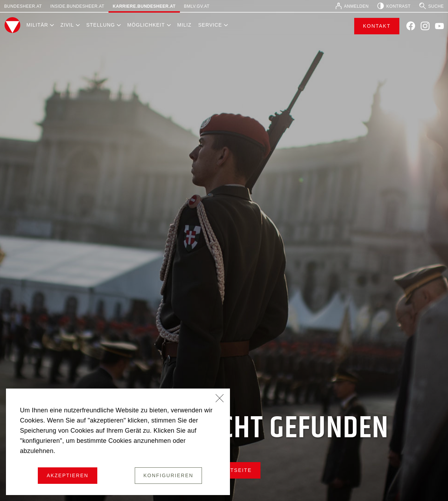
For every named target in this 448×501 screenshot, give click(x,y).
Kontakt (377, 26)
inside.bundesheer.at (77, 6)
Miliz (184, 25)
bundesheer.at (23, 6)
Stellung (100, 25)
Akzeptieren (67, 475)
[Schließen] (220, 399)
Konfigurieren (169, 475)
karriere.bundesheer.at (144, 6)
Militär (37, 25)
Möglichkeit (146, 25)
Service (210, 25)
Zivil (67, 25)
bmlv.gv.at (197, 6)
